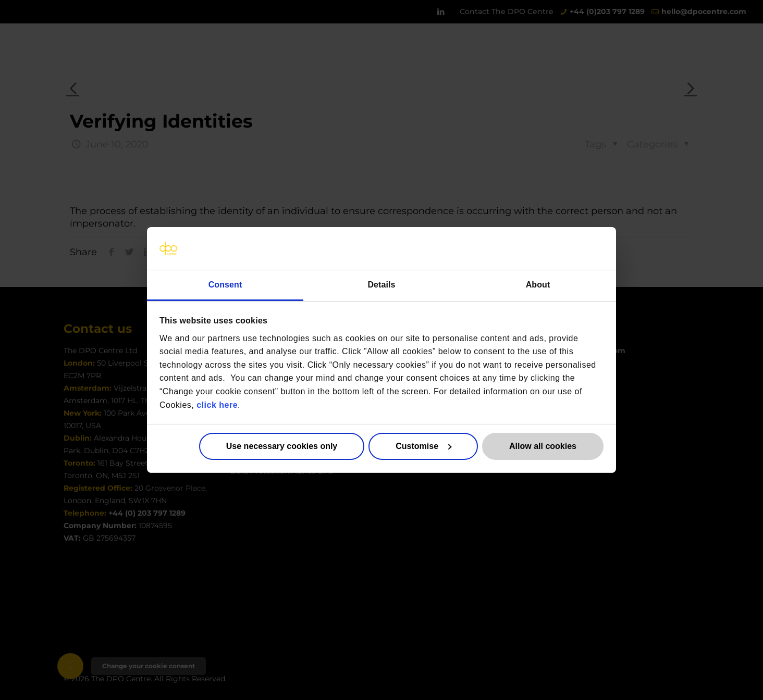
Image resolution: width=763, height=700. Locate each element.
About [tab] (538, 285)
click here (217, 404)
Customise (423, 446)
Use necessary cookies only (282, 446)
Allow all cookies (543, 446)
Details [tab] (381, 285)
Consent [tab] (225, 285)
